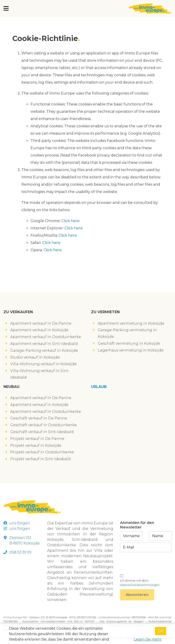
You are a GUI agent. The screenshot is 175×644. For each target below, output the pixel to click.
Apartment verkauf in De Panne (41, 323)
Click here (70, 221)
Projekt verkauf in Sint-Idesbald (40, 459)
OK (161, 631)
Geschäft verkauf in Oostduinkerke (44, 425)
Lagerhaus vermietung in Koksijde (131, 350)
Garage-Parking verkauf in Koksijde (44, 350)
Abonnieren (137, 595)
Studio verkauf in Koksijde (35, 357)
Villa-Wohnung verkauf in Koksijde (43, 364)
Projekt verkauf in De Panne (37, 439)
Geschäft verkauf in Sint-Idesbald (42, 432)
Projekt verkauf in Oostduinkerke (42, 452)
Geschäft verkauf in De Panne (39, 418)
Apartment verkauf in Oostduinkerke (46, 337)
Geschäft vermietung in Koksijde (129, 343)
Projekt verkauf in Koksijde (36, 445)
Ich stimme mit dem (140, 583)
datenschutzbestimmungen (140, 585)
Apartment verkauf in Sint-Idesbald (44, 344)
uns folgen (17, 523)
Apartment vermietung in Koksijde (131, 323)
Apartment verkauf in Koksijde (39, 330)
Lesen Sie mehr (148, 639)
